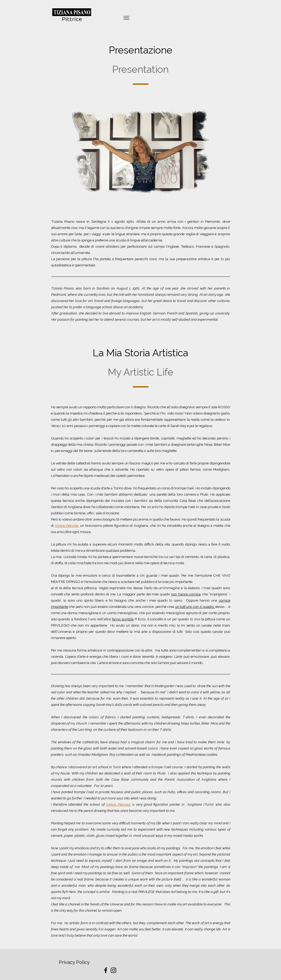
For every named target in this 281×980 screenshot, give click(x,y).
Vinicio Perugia (67, 525)
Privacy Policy (74, 962)
